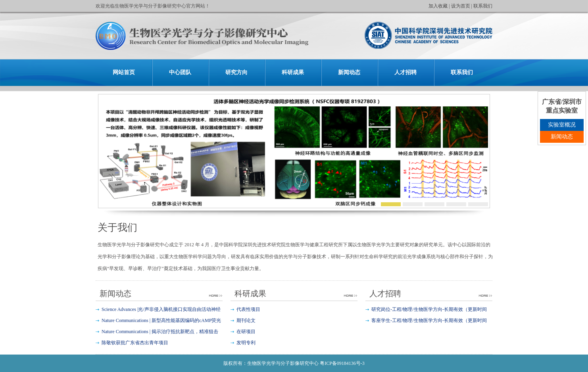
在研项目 (246, 332)
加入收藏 (438, 6)
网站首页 (124, 72)
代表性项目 (248, 309)
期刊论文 (246, 320)
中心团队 (180, 72)
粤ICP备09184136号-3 (342, 363)
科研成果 (293, 72)
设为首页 (461, 6)
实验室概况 (562, 125)
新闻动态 (349, 72)
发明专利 (246, 343)
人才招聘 (405, 72)
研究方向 (236, 72)
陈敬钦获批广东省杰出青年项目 (135, 343)
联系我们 (483, 6)
